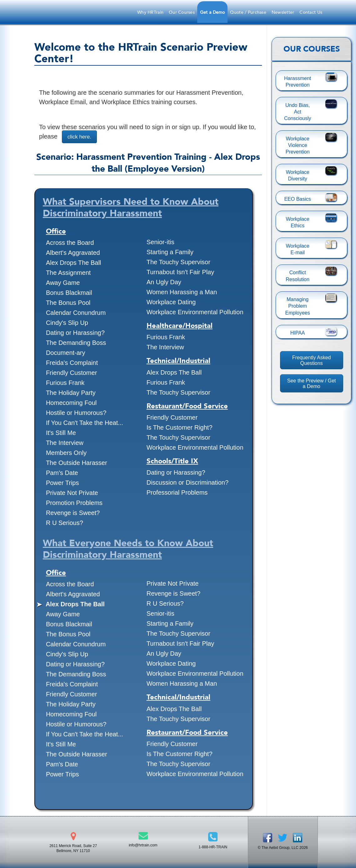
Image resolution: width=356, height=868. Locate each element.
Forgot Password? (139, 144)
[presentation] (245, 224)
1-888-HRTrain (198, 77)
